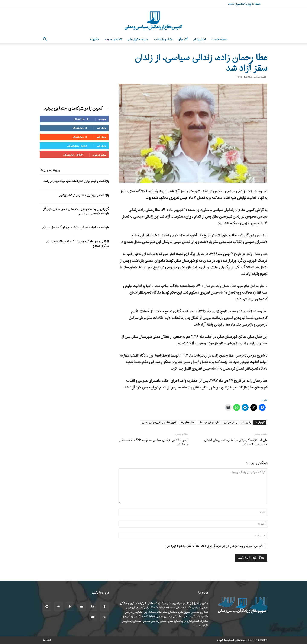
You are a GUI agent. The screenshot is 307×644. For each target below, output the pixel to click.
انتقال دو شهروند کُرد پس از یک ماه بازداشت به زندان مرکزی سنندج (78, 244)
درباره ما (47, 640)
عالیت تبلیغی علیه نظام (209, 423)
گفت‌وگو (183, 40)
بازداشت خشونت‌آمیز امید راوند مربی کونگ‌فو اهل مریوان (76, 228)
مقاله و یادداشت (163, 40)
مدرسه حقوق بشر (138, 40)
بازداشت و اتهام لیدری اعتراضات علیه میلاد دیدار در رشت (76, 181)
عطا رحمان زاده (188, 423)
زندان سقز (246, 423)
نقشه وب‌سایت (114, 40)
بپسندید (102, 119)
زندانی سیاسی (230, 423)
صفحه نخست (219, 40)
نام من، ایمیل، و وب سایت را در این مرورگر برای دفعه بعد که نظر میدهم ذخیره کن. (214, 546)
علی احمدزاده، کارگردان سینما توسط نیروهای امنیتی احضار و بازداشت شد (236, 442)
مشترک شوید (99, 155)
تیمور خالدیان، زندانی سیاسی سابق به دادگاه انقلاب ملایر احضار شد (153, 442)
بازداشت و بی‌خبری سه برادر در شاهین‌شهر (84, 195)
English (95, 40)
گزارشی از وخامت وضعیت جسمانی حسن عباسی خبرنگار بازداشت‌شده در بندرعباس (76, 211)
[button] (45, 40)
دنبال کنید (101, 128)
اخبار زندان (200, 40)
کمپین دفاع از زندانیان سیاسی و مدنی (159, 423)
